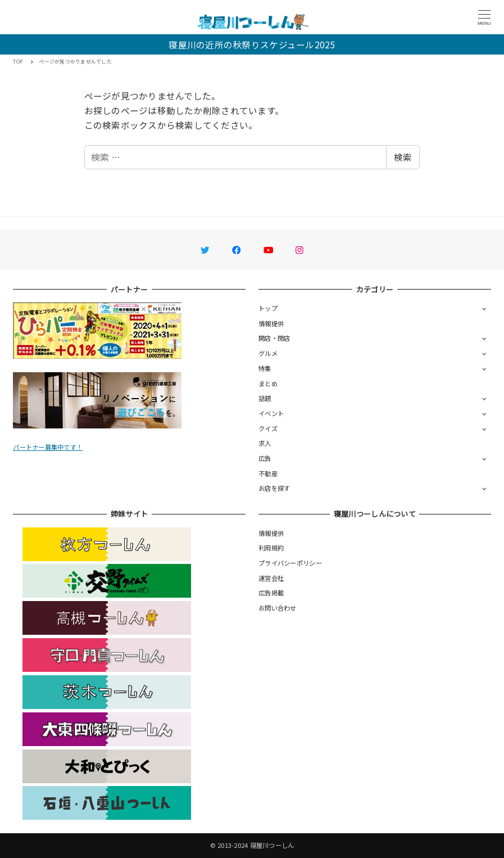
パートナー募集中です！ (48, 447)
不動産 (268, 473)
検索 (403, 157)
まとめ (268, 383)
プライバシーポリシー (290, 563)
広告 (265, 458)
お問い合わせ (278, 608)
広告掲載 (271, 593)
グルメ (268, 353)
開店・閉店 (274, 338)
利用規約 (271, 548)
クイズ (268, 428)
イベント (271, 413)
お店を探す (274, 488)
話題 (265, 398)
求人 (265, 443)
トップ (268, 308)
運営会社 (271, 578)
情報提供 (271, 323)
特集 (265, 368)
